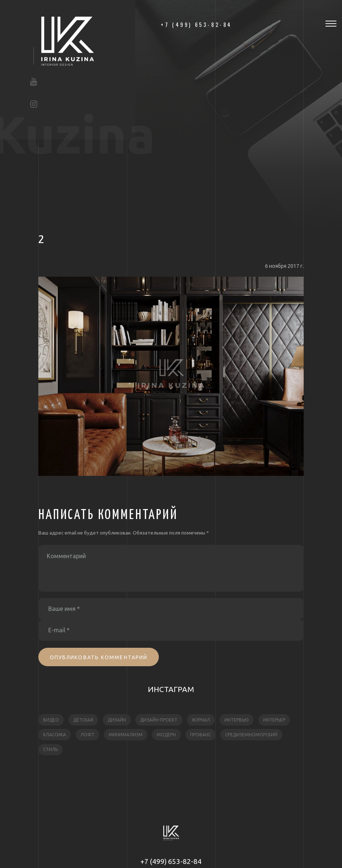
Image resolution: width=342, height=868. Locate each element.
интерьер (274, 720)
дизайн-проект (159, 720)
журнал (201, 720)
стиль (50, 749)
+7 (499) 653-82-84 (171, 861)
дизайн (117, 720)
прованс (200, 735)
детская (83, 720)
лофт (87, 735)
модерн (166, 735)
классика (55, 735)
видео (51, 720)
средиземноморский (251, 735)
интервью (237, 720)
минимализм (126, 735)
